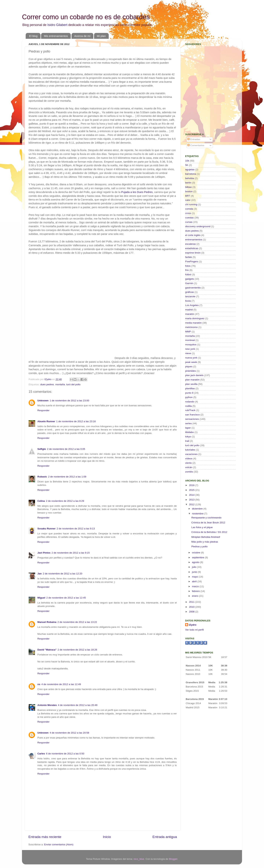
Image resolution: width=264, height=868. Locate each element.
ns (39, 684)
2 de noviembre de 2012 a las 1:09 (67, 477)
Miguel (41, 598)
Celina (41, 501)
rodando (190, 402)
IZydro (193, 625)
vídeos (189, 459)
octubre (196, 553)
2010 (192, 607)
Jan (40, 574)
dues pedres (47, 384)
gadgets (190, 279)
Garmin (189, 283)
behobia (190, 178)
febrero (196, 591)
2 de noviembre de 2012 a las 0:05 (66, 449)
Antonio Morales (47, 705)
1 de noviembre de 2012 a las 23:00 (69, 401)
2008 (192, 612)
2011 (192, 602)
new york (190, 349)
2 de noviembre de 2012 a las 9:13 (76, 529)
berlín (188, 183)
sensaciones (192, 419)
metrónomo (191, 327)
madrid (189, 310)
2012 (192, 504)
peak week (191, 362)
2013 (192, 500)
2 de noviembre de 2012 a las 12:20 (62, 574)
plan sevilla (191, 384)
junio (195, 572)
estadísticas (192, 248)
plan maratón (192, 380)
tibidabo (189, 432)
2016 (192, 485)
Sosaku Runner (46, 529)
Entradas (194, 139)
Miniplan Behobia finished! (206, 537)
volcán (189, 467)
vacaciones (191, 454)
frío (187, 270)
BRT (188, 196)
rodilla (188, 406)
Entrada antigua (165, 837)
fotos (188, 266)
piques (189, 366)
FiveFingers (192, 261)
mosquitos (191, 345)
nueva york (191, 358)
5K (187, 165)
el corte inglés (193, 235)
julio (195, 567)
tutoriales (190, 450)
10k (187, 161)
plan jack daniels (194, 375)
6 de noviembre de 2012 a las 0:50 (65, 754)
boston (189, 191)
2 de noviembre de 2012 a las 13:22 (77, 622)
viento (188, 463)
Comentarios (196, 145)
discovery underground (198, 226)
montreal (190, 340)
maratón (190, 314)
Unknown (43, 401)
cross (188, 213)
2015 (192, 490)
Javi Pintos (44, 553)
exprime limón (193, 253)
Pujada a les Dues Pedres (137, 192)
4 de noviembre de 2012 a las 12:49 (61, 684)
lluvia (188, 301)
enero (195, 596)
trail (187, 441)
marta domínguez (195, 318)
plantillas (190, 388)
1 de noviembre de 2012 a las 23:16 (76, 421)
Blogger (173, 859)
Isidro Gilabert (57, 25)
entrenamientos (194, 240)
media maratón (193, 323)
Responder (43, 410)
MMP (188, 332)
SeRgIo (42, 449)
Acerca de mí (82, 36)
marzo (196, 586)
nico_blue (139, 859)
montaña (60, 384)
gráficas (189, 292)
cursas (189, 222)
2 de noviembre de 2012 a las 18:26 (77, 650)
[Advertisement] (208, 104)
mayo (195, 577)
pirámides (191, 371)
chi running (191, 204)
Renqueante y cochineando (206, 518)
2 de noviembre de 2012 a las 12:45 (66, 598)
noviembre (198, 514)
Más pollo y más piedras (205, 542)
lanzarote (190, 296)
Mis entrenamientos (56, 36)
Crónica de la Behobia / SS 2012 (209, 532)
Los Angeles (192, 305)
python (189, 397)
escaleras (190, 244)
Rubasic (42, 477)
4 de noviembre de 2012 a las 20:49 (78, 705)
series (188, 423)
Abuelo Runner (46, 421)
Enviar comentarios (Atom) (59, 844)
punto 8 (189, 393)
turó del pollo (73, 384)
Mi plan (101, 36)
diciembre (198, 509)
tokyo (188, 437)
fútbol (188, 274)
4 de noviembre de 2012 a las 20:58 (69, 733)
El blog (33, 36)
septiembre (198, 557)
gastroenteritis (193, 288)
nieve (188, 353)
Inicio (107, 837)
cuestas (189, 218)
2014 (192, 495)
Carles (41, 754)
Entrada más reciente (45, 837)
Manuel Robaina (47, 622)
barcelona (191, 174)
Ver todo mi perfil (194, 630)
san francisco (192, 415)
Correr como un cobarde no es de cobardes (86, 17)
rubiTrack (190, 410)
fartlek (189, 257)
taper (188, 428)
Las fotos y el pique (202, 527)
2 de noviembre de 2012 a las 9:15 (71, 553)
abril (195, 581)
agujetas (190, 169)
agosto (196, 562)
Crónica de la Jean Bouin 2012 (208, 523)
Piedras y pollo (200, 547)
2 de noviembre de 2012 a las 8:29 (65, 501)
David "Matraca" (47, 650)
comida (189, 209)
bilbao (188, 187)
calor (188, 200)
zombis (189, 472)
